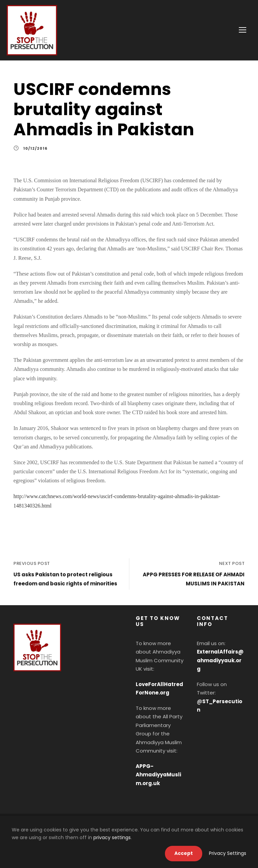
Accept (184, 853)
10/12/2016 (35, 148)
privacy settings (112, 837)
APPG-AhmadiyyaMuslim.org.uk (158, 775)
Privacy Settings (228, 853)
